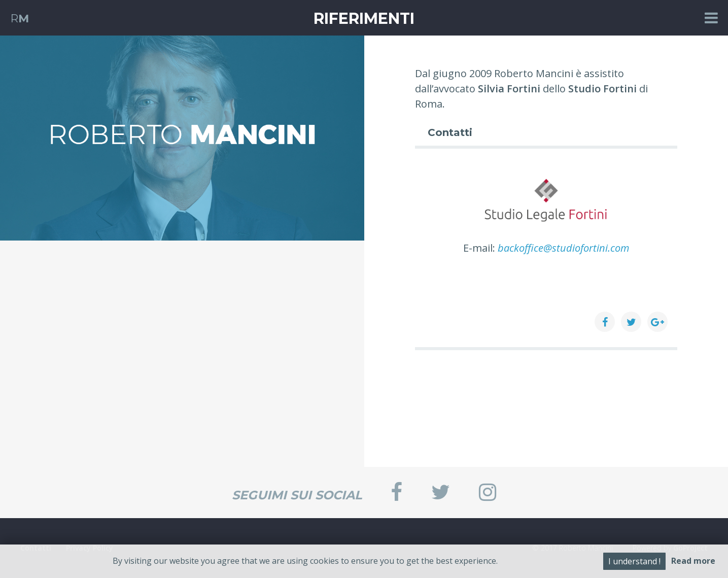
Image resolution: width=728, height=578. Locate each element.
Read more (693, 561)
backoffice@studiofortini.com (563, 248)
